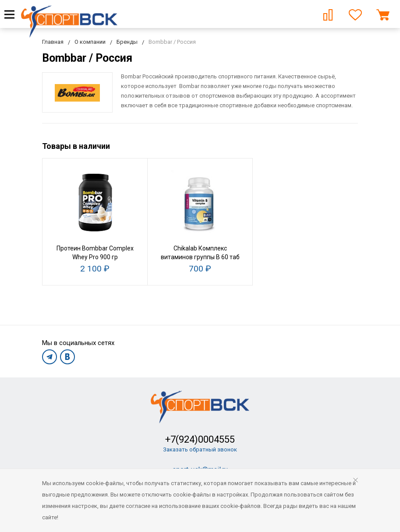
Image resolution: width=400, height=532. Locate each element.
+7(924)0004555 (200, 439)
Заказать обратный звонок (200, 449)
